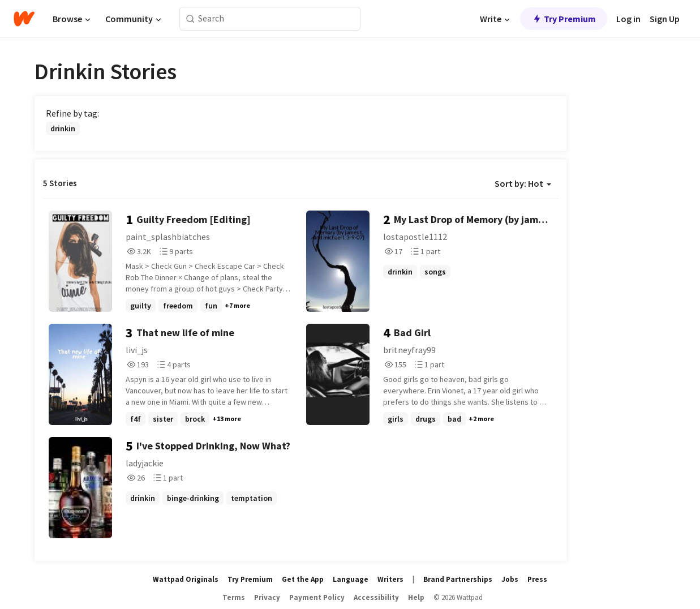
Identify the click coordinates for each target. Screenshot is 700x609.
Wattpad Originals (186, 579)
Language (351, 579)
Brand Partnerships (458, 579)
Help (416, 597)
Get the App (303, 579)
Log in (628, 19)
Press (537, 579)
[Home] (24, 19)
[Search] (190, 19)
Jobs (510, 579)
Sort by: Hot (523, 183)
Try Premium (564, 19)
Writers (390, 579)
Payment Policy (317, 597)
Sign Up (665, 19)
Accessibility (376, 597)
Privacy (267, 597)
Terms (234, 597)
